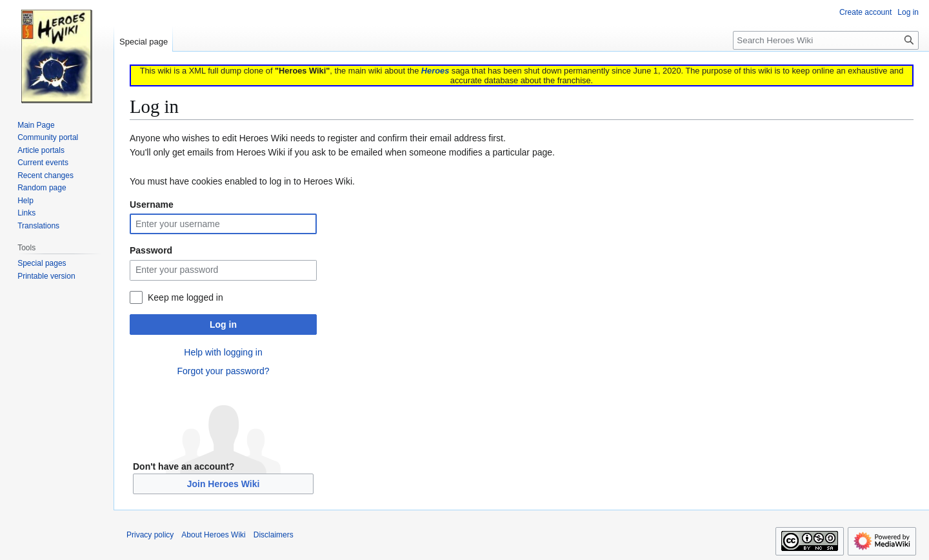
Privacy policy (150, 535)
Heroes (435, 71)
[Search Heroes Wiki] (826, 40)
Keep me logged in (185, 297)
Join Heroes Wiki (224, 484)
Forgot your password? (223, 371)
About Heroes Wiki (213, 535)
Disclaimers (274, 535)
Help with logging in (223, 352)
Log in (223, 325)
